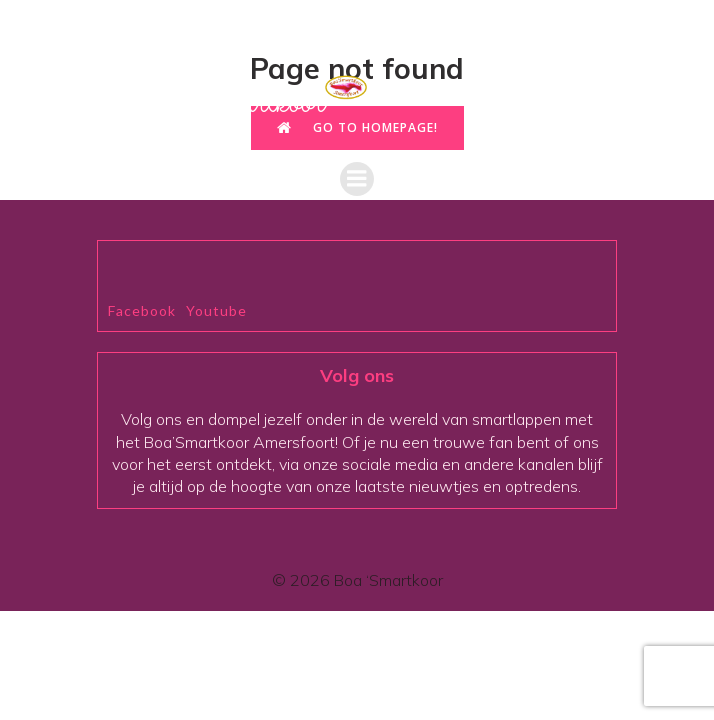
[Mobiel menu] (357, 179)
